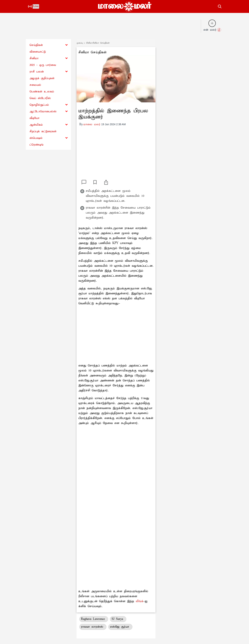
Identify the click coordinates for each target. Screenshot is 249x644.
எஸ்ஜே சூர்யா (120, 627)
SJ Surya (118, 619)
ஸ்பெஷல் (36, 138)
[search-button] (220, 6)
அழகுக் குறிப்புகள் (42, 78)
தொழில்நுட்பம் (39, 105)
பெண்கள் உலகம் (42, 92)
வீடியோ (34, 118)
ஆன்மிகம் (36, 125)
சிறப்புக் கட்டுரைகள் (43, 131)
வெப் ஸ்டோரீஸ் (40, 98)
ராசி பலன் (37, 72)
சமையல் (35, 85)
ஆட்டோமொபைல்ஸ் (43, 111)
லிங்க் (140, 601)
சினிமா (34, 58)
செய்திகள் (36, 45)
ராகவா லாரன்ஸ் (93, 627)
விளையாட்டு (38, 52)
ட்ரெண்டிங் (36, 145)
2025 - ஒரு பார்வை (43, 65)
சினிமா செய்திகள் (92, 52)
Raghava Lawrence (94, 619)
